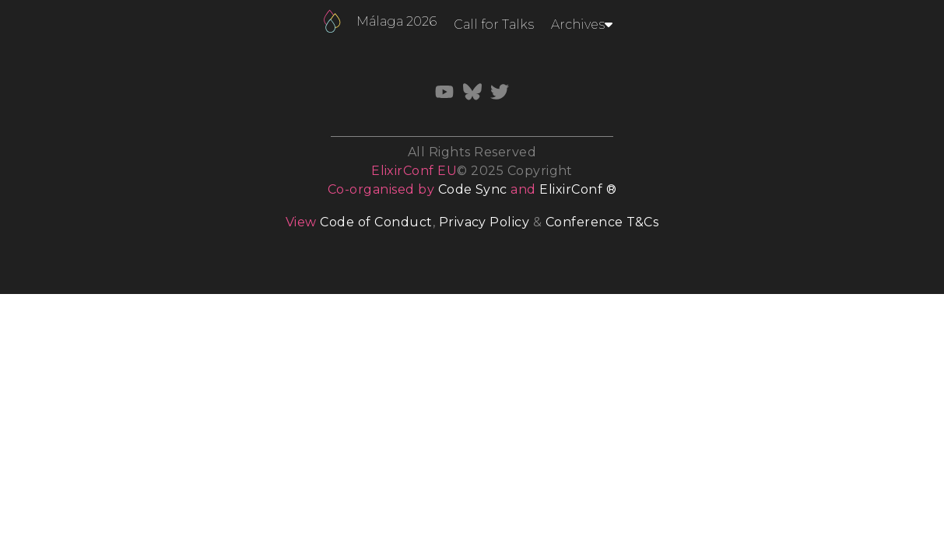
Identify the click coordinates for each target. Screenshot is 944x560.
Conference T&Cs (602, 222)
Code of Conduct (376, 222)
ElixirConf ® (578, 189)
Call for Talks (494, 24)
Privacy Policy (484, 222)
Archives (582, 24)
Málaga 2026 (397, 21)
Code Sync (473, 189)
